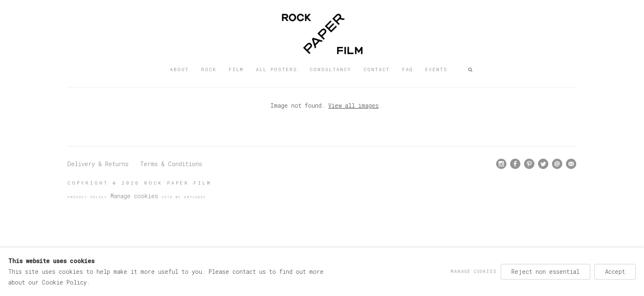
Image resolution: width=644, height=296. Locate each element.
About (179, 69)
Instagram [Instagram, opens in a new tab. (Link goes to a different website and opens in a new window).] (501, 164)
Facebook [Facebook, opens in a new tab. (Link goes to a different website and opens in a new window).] (515, 164)
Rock (209, 69)
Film (236, 69)
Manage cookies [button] (134, 196)
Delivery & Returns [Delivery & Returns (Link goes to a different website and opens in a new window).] (98, 164)
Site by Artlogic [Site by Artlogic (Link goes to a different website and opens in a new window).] (184, 197)
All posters (277, 69)
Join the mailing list (571, 164)
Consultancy (330, 69)
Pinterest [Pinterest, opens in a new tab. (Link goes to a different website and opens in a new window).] (529, 164)
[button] (471, 69)
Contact (377, 69)
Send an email (557, 164)
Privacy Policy (87, 197)
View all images (353, 105)
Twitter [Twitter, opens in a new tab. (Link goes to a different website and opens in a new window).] (543, 164)
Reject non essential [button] (545, 272)
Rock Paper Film (322, 34)
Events (436, 69)
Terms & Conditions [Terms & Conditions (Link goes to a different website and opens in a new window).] (171, 164)
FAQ (407, 69)
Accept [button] (615, 272)
